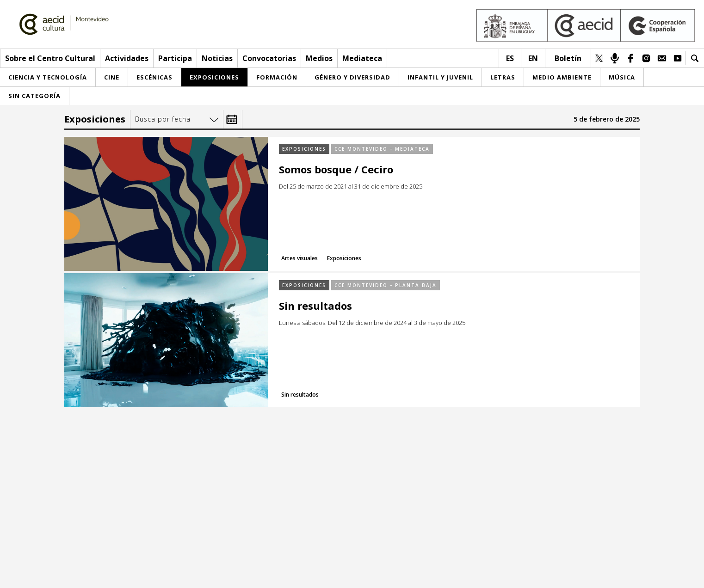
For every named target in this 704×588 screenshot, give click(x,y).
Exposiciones (304, 149)
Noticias (217, 58)
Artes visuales (300, 258)
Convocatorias (269, 58)
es (510, 58)
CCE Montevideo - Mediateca (382, 149)
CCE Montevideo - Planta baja (386, 285)
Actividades (127, 58)
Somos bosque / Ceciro (336, 169)
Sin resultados (315, 306)
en (533, 58)
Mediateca (362, 58)
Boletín (568, 58)
